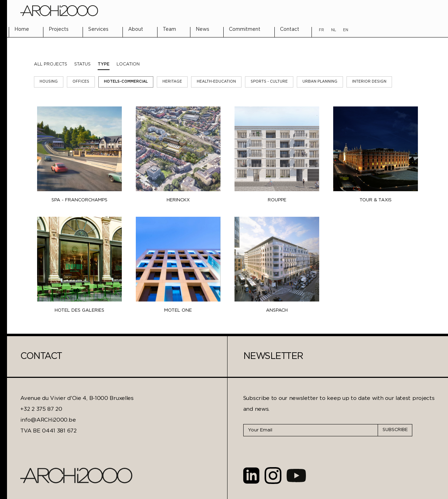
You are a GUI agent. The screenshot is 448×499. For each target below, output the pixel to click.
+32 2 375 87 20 (41, 409)
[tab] (82, 64)
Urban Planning (320, 82)
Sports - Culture (269, 82)
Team (169, 29)
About (136, 29)
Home (22, 29)
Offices (81, 82)
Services (98, 29)
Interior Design (369, 82)
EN (346, 30)
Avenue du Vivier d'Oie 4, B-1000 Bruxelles (77, 398)
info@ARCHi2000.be (48, 420)
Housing (49, 82)
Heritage (172, 82)
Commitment (245, 29)
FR (321, 30)
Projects (59, 29)
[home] (59, 11)
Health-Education (216, 82)
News (202, 29)
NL (334, 30)
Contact (290, 29)
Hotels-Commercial (126, 82)
